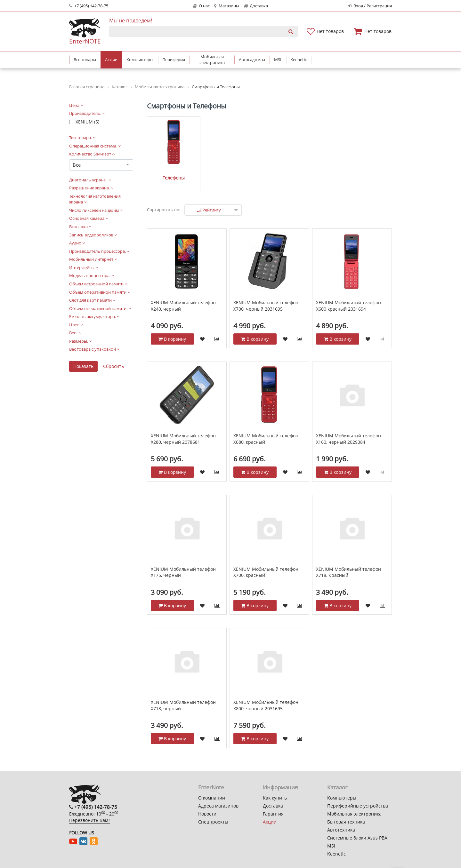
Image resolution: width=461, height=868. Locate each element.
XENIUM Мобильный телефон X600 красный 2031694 (348, 298)
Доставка (256, 6)
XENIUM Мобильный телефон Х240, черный (183, 298)
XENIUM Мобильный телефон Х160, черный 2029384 (348, 431)
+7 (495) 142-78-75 (89, 6)
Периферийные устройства (358, 806)
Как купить (275, 798)
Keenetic (336, 854)
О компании (212, 798)
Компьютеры (342, 798)
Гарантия (273, 814)
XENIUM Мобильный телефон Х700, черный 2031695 (266, 298)
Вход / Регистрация (370, 6)
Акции (270, 822)
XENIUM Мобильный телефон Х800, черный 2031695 (266, 698)
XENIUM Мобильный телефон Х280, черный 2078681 (183, 431)
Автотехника (341, 830)
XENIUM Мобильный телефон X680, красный (266, 431)
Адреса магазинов (218, 806)
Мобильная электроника (354, 814)
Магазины (226, 6)
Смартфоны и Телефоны (186, 106)
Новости (207, 814)
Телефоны (170, 169)
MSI (331, 846)
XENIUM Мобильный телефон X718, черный (183, 698)
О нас (201, 6)
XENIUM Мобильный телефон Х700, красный (266, 564)
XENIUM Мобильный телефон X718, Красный (348, 564)
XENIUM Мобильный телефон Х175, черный (183, 564)
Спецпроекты (213, 822)
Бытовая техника (346, 822)
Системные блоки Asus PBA (357, 838)
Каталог (337, 787)
